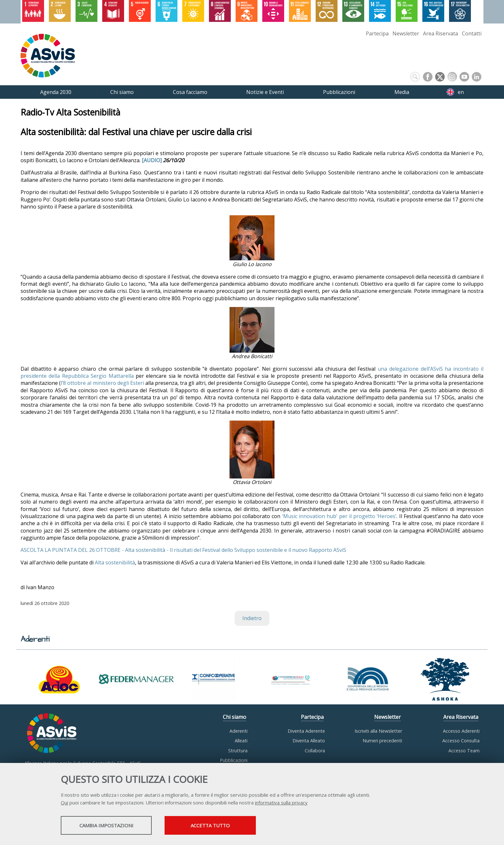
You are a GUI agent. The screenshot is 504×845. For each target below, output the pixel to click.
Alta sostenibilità (115, 562)
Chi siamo (234, 717)
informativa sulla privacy (281, 803)
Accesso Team (464, 751)
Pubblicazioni (234, 760)
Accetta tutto (227, 826)
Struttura (238, 751)
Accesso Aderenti (461, 731)
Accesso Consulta (461, 741)
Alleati (241, 741)
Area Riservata (441, 33)
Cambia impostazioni (112, 826)
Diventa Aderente (306, 731)
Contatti (472, 33)
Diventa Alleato (309, 741)
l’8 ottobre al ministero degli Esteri (102, 383)
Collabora (315, 751)
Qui (64, 803)
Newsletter (406, 33)
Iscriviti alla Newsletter (378, 731)
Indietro (252, 618)
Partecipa (377, 33)
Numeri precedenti (382, 741)
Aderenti (239, 731)
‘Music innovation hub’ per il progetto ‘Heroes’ (339, 516)
